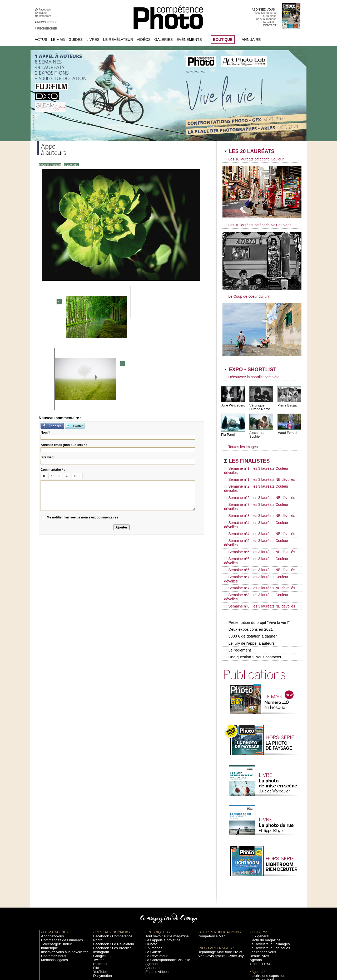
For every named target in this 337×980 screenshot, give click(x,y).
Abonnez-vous (50, 856)
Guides (76, 40)
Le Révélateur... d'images (265, 864)
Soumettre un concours (264, 903)
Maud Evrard (287, 428)
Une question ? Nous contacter (252, 577)
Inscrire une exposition (264, 895)
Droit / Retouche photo (264, 931)
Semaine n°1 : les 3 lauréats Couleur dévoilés (258, 460)
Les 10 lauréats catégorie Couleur (250, 159)
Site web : (48, 366)
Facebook (46, 9)
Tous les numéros (265, 13)
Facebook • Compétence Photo (113, 856)
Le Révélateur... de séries (266, 868)
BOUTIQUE (223, 40)
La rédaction (257, 927)
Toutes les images (239, 439)
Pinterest (99, 879)
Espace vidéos (154, 887)
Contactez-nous (51, 871)
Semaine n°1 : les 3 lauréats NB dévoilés (255, 465)
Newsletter (270, 22)
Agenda (150, 879)
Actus (41, 40)
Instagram (46, 16)
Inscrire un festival (261, 899)
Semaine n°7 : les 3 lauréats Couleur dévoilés (258, 520)
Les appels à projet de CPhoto (164, 860)
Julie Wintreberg (233, 400)
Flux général (257, 856)
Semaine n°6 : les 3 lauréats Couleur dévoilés (258, 510)
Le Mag (58, 40)
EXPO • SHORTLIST (261, 366)
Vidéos (144, 40)
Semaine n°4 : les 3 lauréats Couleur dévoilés (258, 490)
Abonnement (257, 923)
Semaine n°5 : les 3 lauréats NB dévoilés (255, 505)
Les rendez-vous (260, 871)
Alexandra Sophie (262, 428)
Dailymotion (101, 891)
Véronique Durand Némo (259, 402)
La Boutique (269, 16)
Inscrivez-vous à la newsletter (60, 868)
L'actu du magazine (262, 860)
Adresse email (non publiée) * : (64, 353)
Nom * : (46, 341)
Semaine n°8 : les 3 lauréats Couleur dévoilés (258, 530)
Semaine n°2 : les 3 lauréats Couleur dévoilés (258, 470)
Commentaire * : (53, 378)
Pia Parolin (229, 429)
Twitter (44, 13)
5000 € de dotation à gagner (249, 561)
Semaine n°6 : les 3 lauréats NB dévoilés (255, 515)
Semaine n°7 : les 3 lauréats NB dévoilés (255, 525)
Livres (93, 40)
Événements (189, 40)
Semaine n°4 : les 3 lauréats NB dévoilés (255, 495)
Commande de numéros (265, 919)
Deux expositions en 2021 (248, 555)
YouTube (99, 887)
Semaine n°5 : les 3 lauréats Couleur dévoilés (258, 500)
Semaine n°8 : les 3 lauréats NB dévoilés (255, 535)
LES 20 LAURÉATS (260, 152)
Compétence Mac (209, 856)
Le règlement (237, 572)
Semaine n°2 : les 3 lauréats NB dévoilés (255, 475)
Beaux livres (257, 875)
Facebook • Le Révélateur (109, 860)
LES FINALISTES (257, 452)
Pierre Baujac (287, 400)
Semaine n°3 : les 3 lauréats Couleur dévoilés (258, 480)
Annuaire (251, 40)
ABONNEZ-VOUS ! (264, 9)
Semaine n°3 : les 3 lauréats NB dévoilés (255, 485)
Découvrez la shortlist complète (248, 373)
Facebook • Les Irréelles (108, 864)
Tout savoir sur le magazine (162, 856)
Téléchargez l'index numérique (60, 864)
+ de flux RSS (258, 883)
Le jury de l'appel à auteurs (249, 566)
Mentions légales (52, 875)
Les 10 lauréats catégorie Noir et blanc (253, 223)
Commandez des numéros (58, 860)
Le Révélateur (118, 40)
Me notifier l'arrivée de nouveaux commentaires (83, 426)
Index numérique (266, 19)
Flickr (96, 883)
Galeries (163, 40)
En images (152, 864)
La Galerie (152, 868)
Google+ (99, 871)
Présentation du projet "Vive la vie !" (256, 550)
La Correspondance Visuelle (163, 875)
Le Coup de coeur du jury (244, 293)
